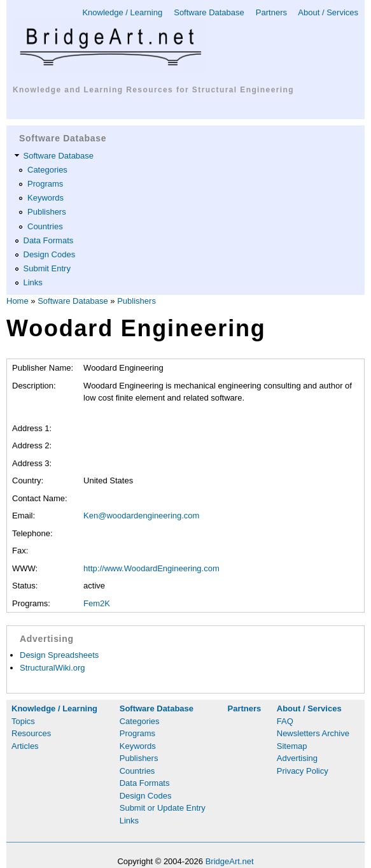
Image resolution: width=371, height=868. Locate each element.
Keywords (45, 198)
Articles (25, 746)
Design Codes (50, 254)
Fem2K (97, 603)
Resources (31, 733)
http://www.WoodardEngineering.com (151, 568)
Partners (271, 12)
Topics (23, 721)
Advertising (297, 758)
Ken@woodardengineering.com (141, 516)
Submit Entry (47, 268)
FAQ (285, 721)
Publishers (47, 212)
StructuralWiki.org (52, 668)
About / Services (328, 12)
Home (17, 301)
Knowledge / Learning (122, 12)
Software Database (209, 12)
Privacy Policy (303, 771)
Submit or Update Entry (163, 808)
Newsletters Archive (313, 733)
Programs (45, 184)
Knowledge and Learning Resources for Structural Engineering (153, 90)
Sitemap (292, 746)
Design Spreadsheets (59, 655)
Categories (47, 170)
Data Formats (49, 240)
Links (33, 282)
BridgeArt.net (230, 861)
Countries (45, 226)
